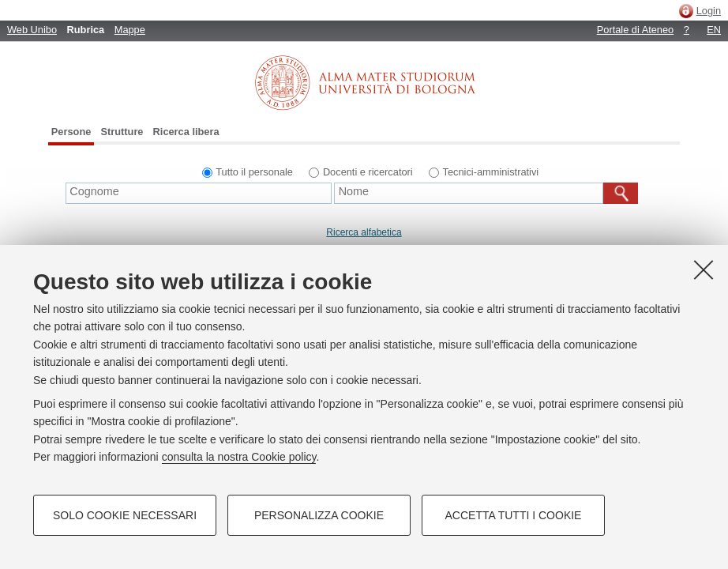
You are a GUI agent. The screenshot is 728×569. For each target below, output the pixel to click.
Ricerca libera (186, 132)
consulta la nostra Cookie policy (239, 457)
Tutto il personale (254, 172)
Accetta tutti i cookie (514, 515)
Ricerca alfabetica (364, 232)
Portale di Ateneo (635, 30)
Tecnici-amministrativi (491, 172)
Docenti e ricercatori (368, 172)
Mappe (130, 30)
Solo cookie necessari (125, 515)
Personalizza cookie (319, 515)
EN (714, 30)
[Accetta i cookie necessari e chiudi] (704, 269)
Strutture (122, 132)
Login (709, 11)
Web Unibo (32, 30)
